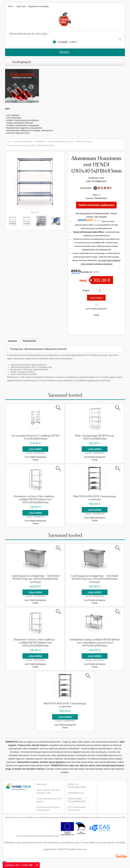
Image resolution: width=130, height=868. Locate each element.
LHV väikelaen (13, 115)
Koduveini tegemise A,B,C (18, 133)
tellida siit (99, 243)
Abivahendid (40, 142)
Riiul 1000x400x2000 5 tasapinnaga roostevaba (95, 498)
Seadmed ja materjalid (23, 142)
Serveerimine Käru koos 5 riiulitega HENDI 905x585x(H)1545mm (35, 437)
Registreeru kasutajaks (38, 6)
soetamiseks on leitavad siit (96, 250)
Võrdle (96, 315)
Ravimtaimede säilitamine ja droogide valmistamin (29, 131)
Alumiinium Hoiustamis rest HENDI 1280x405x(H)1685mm (31, 145)
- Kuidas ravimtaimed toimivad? (19, 123)
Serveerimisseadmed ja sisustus (61, 142)
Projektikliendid (77, 801)
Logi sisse (21, 6)
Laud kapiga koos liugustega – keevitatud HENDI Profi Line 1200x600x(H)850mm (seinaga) (95, 579)
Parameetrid (29, 341)
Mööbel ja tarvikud (84, 142)
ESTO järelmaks (14, 118)
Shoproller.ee (121, 856)
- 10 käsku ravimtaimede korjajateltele (22, 125)
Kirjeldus (13, 341)
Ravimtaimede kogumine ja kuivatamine (24, 128)
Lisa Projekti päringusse (96, 309)
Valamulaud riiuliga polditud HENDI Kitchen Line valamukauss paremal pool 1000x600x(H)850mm (95, 643)
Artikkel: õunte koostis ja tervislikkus (23, 120)
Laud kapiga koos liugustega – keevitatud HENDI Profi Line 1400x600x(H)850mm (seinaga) (35, 579)
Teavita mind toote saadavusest (96, 205)
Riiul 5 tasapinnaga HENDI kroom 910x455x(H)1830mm (95, 437)
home (9, 142)
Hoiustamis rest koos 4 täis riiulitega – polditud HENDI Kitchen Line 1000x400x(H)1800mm (35, 499)
